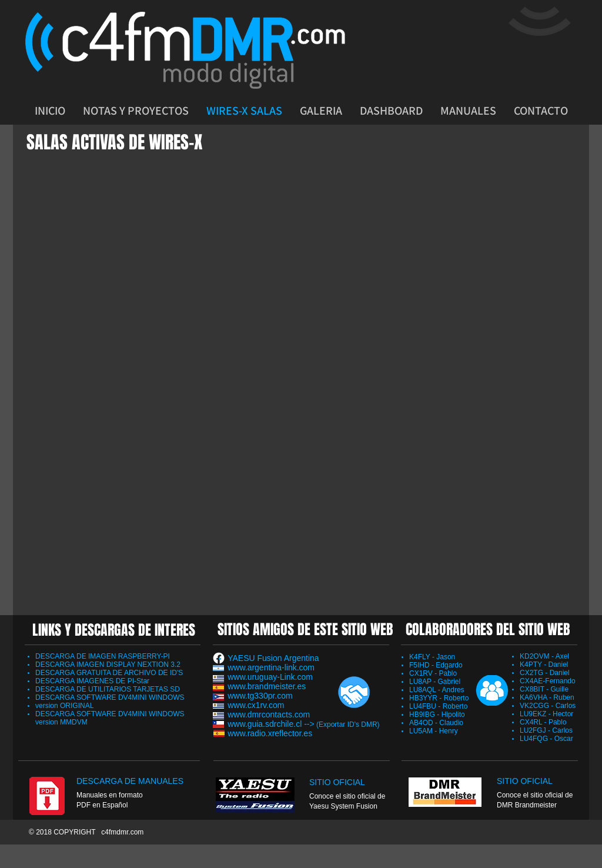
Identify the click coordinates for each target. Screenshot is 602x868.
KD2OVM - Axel (544, 656)
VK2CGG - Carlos (548, 706)
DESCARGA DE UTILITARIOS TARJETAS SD (108, 689)
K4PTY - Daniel (544, 665)
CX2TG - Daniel (545, 673)
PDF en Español (102, 805)
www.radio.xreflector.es (270, 733)
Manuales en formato (110, 795)
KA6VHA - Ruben (547, 697)
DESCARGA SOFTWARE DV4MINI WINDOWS (110, 697)
